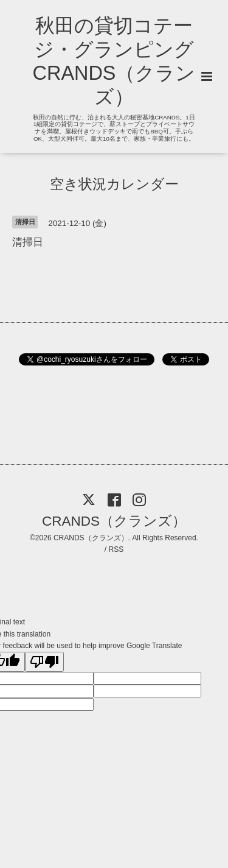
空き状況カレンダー (114, 184)
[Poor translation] (44, 662)
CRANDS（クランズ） (114, 521)
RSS (116, 549)
